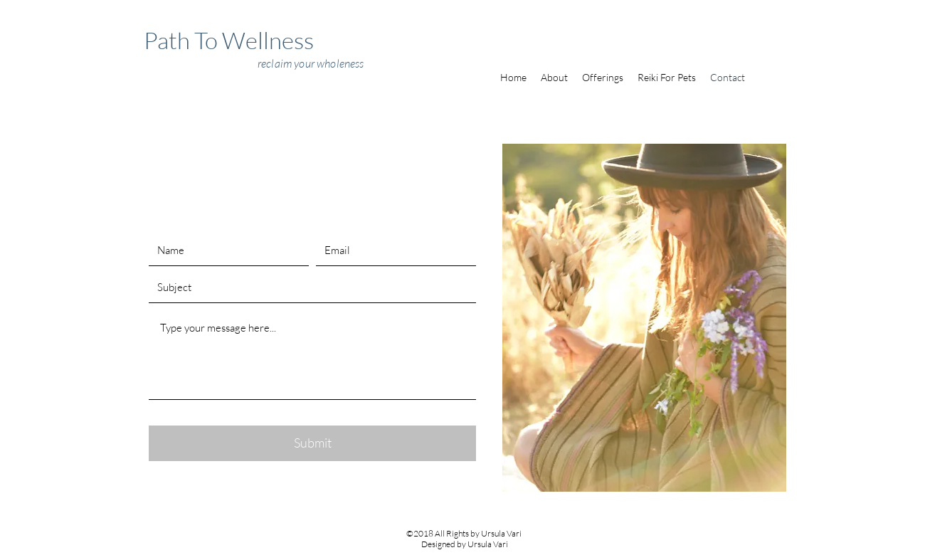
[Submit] (312, 443)
